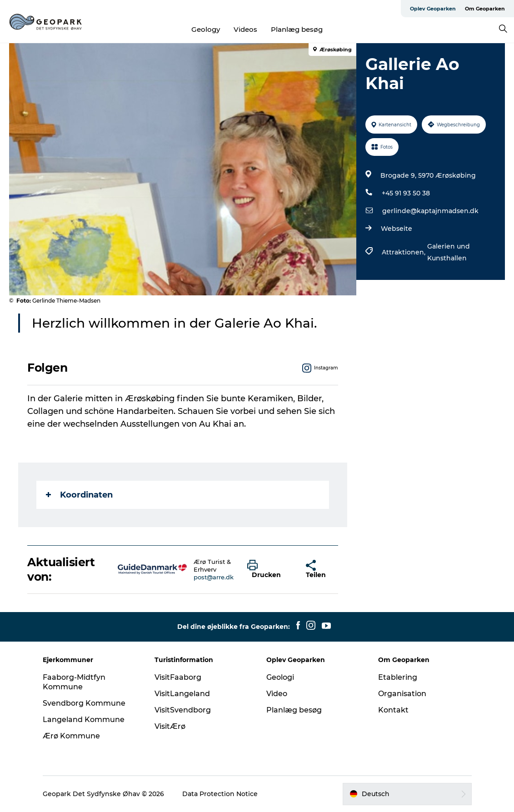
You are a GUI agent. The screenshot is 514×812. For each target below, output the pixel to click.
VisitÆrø (170, 726)
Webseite (397, 229)
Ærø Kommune (71, 736)
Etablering (398, 677)
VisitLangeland (182, 694)
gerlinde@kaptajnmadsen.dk (430, 211)
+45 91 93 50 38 (406, 193)
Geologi (280, 677)
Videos (245, 29)
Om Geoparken (485, 9)
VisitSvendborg (183, 710)
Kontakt (393, 710)
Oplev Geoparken (433, 9)
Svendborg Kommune (84, 703)
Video (277, 694)
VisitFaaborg (178, 677)
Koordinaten (79, 495)
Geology (206, 29)
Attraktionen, (404, 252)
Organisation (402, 694)
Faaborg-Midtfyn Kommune (74, 682)
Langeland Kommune (84, 720)
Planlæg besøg (297, 29)
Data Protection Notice (220, 794)
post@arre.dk (214, 577)
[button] (270, 569)
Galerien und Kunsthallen (449, 252)
